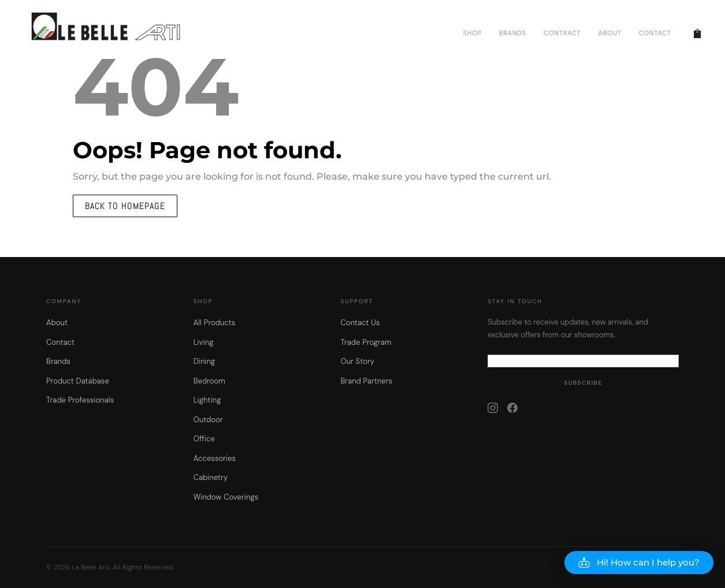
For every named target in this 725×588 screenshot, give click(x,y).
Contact (60, 342)
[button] (639, 563)
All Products (215, 323)
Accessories (215, 458)
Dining (205, 361)
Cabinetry (211, 477)
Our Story (357, 361)
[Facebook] (512, 408)
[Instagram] (493, 408)
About (57, 323)
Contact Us (360, 323)
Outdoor (208, 420)
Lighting (207, 400)
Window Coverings (226, 497)
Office (204, 439)
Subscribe (583, 383)
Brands (58, 361)
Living (204, 342)
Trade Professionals (80, 400)
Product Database (78, 381)
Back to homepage (125, 206)
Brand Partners (366, 381)
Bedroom (209, 381)
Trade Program (366, 342)
